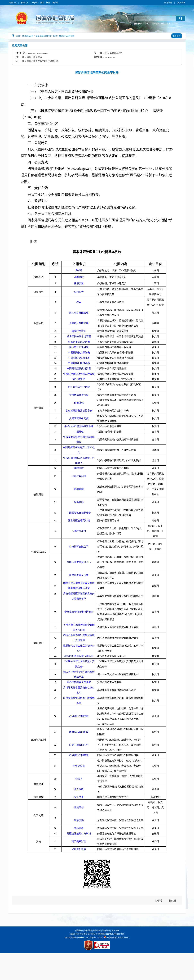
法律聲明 (88, 930)
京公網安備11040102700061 (118, 938)
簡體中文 (13, 3)
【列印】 (159, 901)
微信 (42, 3)
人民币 (175, 24)
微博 (48, 3)
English (35, 3)
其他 (55, 36)
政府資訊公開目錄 (67, 36)
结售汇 (147, 24)
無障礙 (55, 3)
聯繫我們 (79, 930)
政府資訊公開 (28, 36)
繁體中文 (24, 3)
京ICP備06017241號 (94, 938)
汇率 (169, 24)
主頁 (18, 36)
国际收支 (156, 24)
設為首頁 (168, 3)
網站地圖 (97, 930)
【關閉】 (172, 901)
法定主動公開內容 (43, 36)
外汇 (163, 24)
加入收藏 (181, 3)
